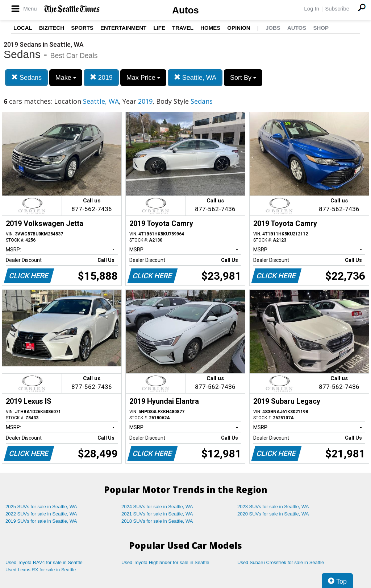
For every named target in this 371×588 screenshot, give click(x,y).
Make (66, 78)
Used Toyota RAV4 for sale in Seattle (44, 562)
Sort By (243, 78)
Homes (210, 28)
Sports (82, 28)
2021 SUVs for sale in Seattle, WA (157, 514)
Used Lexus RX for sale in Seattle (41, 570)
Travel (183, 28)
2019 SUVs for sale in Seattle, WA (41, 521)
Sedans (26, 77)
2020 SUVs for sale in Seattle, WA (273, 514)
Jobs (273, 28)
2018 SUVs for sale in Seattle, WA (157, 521)
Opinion (239, 28)
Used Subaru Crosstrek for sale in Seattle (281, 562)
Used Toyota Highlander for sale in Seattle (165, 562)
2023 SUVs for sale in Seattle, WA (273, 507)
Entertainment (123, 28)
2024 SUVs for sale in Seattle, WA (157, 507)
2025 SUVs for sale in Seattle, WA (41, 507)
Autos (185, 10)
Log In (312, 9)
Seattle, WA (195, 77)
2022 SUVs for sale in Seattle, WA (41, 514)
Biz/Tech (52, 28)
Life (159, 28)
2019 (101, 77)
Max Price (143, 78)
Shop (321, 28)
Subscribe (337, 9)
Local (23, 28)
